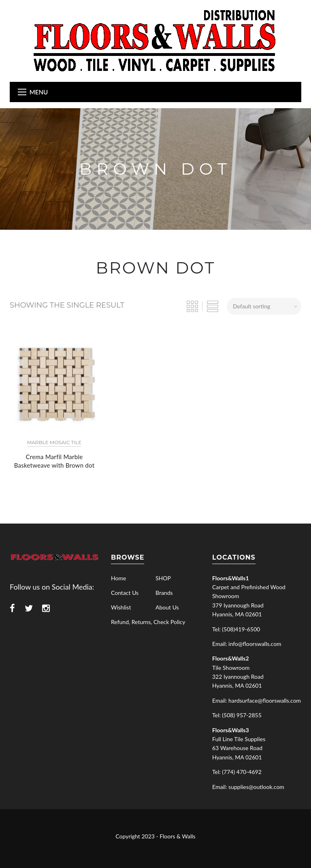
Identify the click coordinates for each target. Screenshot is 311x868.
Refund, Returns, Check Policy (148, 622)
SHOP (163, 578)
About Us (167, 607)
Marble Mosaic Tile (54, 442)
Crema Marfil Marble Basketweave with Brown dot (54, 461)
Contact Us (125, 593)
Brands (164, 593)
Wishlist (121, 607)
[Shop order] (264, 306)
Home (118, 578)
